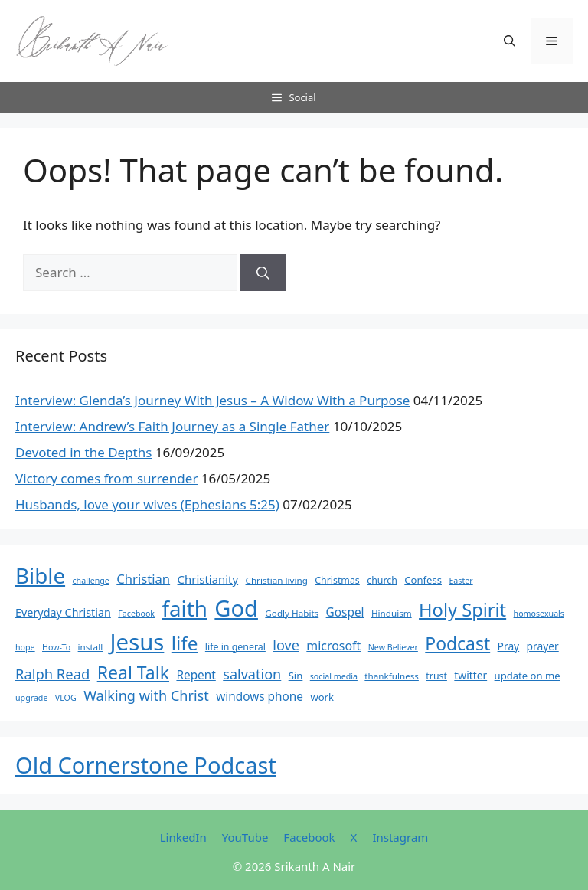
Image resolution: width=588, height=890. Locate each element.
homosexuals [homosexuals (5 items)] (539, 614)
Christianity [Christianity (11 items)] (208, 579)
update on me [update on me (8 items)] (528, 676)
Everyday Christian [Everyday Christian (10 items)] (63, 612)
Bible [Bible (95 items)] (40, 575)
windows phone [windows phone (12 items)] (260, 697)
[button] (510, 41)
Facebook (309, 837)
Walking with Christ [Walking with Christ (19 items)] (146, 695)
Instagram (400, 837)
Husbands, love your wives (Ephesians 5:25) (147, 504)
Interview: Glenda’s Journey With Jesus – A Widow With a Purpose (212, 400)
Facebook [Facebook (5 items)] (136, 614)
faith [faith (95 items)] (184, 608)
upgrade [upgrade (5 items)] (31, 698)
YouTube (245, 837)
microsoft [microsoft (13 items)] (333, 646)
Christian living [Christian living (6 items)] (277, 580)
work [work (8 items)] (322, 697)
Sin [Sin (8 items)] (296, 676)
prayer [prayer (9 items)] (543, 646)
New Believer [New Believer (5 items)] (393, 647)
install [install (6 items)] (91, 647)
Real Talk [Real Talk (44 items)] (133, 672)
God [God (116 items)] (236, 608)
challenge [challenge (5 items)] (91, 581)
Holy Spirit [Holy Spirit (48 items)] (462, 610)
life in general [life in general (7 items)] (235, 647)
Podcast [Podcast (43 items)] (457, 643)
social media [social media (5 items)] (334, 676)
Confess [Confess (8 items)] (423, 580)
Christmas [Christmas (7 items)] (337, 580)
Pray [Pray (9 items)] (509, 646)
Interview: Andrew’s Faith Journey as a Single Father (172, 426)
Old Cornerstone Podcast (146, 765)
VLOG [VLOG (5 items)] (66, 698)
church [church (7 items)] (382, 580)
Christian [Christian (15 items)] (143, 579)
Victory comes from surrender (106, 478)
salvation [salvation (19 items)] (252, 674)
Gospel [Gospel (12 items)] (345, 612)
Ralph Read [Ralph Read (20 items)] (52, 674)
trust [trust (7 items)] (436, 676)
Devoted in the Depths (83, 452)
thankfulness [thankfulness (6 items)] (392, 676)
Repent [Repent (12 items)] (196, 675)
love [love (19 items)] (286, 645)
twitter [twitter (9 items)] (470, 675)
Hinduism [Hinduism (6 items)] (392, 613)
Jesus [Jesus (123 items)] (137, 642)
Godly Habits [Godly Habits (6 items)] (292, 613)
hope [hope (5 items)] (25, 647)
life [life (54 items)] (185, 643)
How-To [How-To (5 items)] (56, 647)
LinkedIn (183, 837)
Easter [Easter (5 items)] (461, 581)
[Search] (263, 273)
